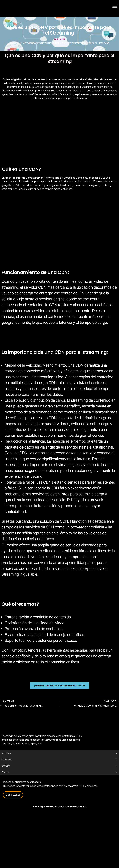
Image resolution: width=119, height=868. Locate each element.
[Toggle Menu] (115, 6)
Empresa (60, 772)
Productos (60, 753)
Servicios (60, 766)
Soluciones (60, 760)
